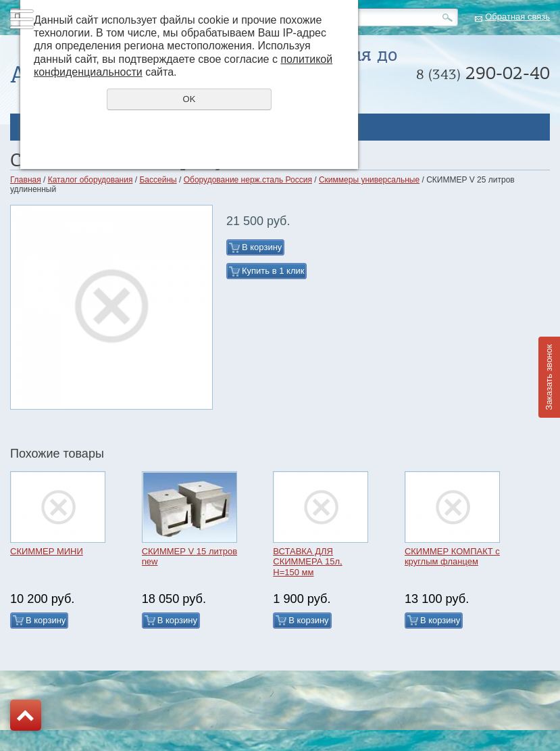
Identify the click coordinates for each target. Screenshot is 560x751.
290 (483, 73)
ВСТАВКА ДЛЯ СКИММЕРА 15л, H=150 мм (307, 562)
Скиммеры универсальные (369, 180)
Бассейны (158, 180)
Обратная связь (517, 17)
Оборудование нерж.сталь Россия (248, 180)
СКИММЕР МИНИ (47, 551)
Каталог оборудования (91, 180)
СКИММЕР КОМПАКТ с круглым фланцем (452, 557)
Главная (26, 180)
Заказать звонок (549, 377)
